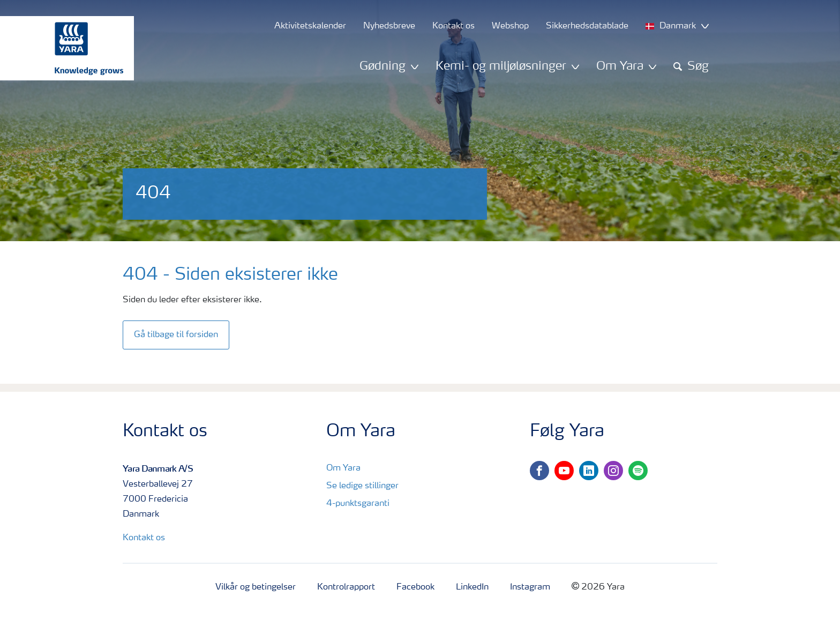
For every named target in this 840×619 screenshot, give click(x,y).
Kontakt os (144, 538)
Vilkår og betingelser (256, 587)
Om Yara (343, 468)
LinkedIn (472, 587)
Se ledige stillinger (362, 486)
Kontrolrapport (346, 587)
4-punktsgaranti (358, 504)
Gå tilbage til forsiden (176, 335)
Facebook (415, 587)
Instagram (530, 587)
